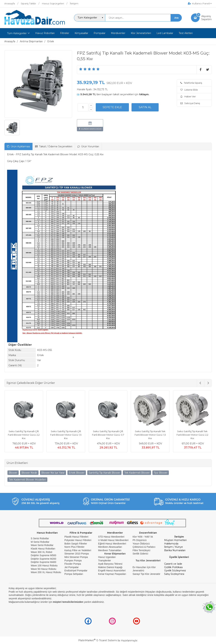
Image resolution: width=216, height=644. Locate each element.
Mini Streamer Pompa (76, 557)
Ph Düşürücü (140, 540)
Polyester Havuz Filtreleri (78, 540)
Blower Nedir (29, 473)
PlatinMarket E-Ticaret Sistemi (98, 640)
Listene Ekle (189, 90)
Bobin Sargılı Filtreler (76, 544)
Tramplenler (105, 561)
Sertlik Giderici (140, 554)
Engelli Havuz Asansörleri (112, 571)
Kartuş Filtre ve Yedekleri (78, 550)
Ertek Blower (77, 473)
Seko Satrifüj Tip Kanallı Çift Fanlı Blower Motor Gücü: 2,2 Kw (24, 435)
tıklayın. (144, 94)
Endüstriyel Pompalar (76, 571)
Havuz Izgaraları (107, 557)
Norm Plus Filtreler (74, 547)
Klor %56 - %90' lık (143, 537)
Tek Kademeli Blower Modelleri (27, 480)
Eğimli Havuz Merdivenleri (112, 544)
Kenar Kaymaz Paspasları (112, 574)
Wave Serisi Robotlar (42, 545)
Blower (13, 473)
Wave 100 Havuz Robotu (44, 566)
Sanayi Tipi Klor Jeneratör (146, 574)
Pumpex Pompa (73, 561)
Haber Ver (188, 96)
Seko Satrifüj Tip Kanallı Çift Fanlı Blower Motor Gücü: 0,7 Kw (108, 435)
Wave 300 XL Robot (41, 552)
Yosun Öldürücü (141, 544)
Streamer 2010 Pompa (77, 554)
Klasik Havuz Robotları (43, 549)
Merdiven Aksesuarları (110, 547)
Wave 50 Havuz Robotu (44, 569)
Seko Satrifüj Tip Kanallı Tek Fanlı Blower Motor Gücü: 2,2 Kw (192, 435)
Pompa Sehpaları (74, 574)
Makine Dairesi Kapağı (110, 567)
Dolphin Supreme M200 (44, 559)
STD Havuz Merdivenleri (111, 537)
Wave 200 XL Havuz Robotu (46, 572)
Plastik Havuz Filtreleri (76, 537)
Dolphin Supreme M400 (43, 562)
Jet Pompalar (72, 567)
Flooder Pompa (73, 564)
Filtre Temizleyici (141, 550)
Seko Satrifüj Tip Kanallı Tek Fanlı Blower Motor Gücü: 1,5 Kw (150, 435)
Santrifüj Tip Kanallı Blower (104, 473)
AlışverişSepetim (206, 18)
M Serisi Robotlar (40, 542)
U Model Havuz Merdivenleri (113, 540)
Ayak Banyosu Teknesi (110, 564)
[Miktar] (83, 107)
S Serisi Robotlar (40, 538)
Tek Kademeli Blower (137, 473)
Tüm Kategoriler (17, 33)
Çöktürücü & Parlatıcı (144, 547)
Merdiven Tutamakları (110, 550)
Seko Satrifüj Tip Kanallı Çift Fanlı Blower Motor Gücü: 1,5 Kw (66, 435)
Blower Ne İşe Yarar (53, 473)
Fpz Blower (161, 473)
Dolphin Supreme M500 (43, 555)
